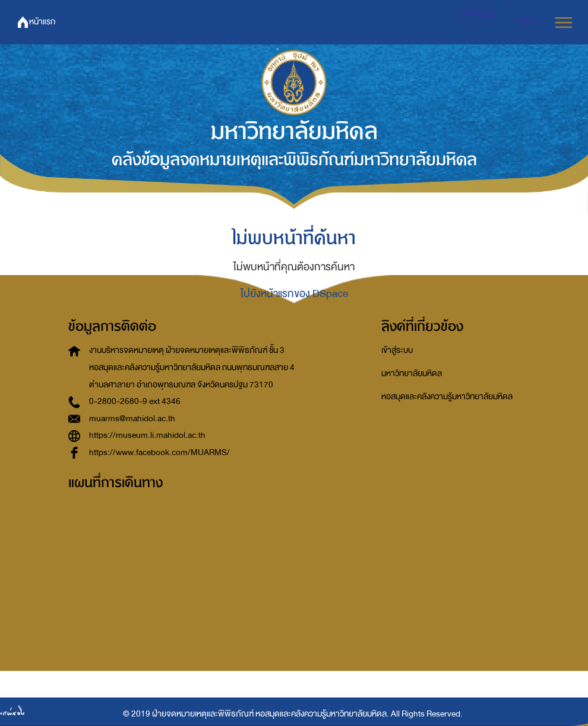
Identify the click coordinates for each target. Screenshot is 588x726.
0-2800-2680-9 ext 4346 (135, 401)
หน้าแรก (42, 22)
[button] (528, 21)
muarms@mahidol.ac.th (132, 419)
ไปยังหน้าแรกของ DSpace (294, 294)
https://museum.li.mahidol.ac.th (147, 435)
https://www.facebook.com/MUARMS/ (159, 452)
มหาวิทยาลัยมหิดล (412, 373)
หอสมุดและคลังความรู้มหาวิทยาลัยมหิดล (447, 397)
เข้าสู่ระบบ (397, 350)
